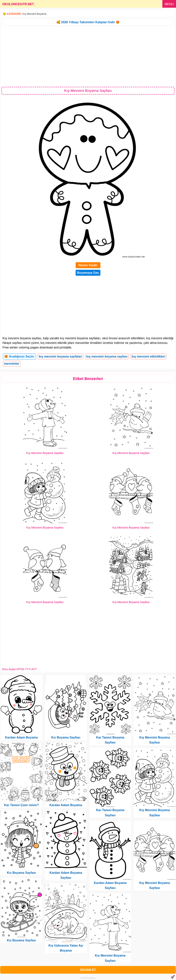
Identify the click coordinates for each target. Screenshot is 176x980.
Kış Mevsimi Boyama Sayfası (45, 453)
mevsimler (12, 364)
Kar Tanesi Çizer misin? (21, 805)
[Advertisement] (88, 56)
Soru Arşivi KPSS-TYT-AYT (19, 669)
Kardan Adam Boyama (21, 737)
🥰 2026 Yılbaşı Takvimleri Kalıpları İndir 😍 (88, 22)
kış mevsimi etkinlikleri (148, 356)
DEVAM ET (88, 970)
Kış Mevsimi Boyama (34, 14)
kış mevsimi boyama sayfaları (61, 356)
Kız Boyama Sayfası (21, 873)
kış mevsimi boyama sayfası (107, 356)
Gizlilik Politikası (88, 978)
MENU (169, 4)
